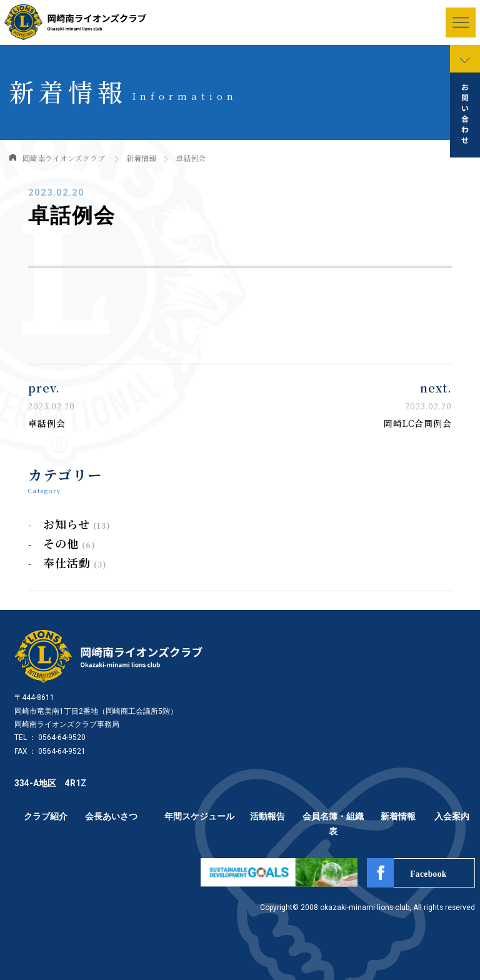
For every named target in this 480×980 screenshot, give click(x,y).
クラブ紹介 (46, 816)
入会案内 (452, 816)
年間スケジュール (199, 816)
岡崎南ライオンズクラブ (64, 158)
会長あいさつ (111, 816)
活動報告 (267, 816)
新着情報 (141, 158)
